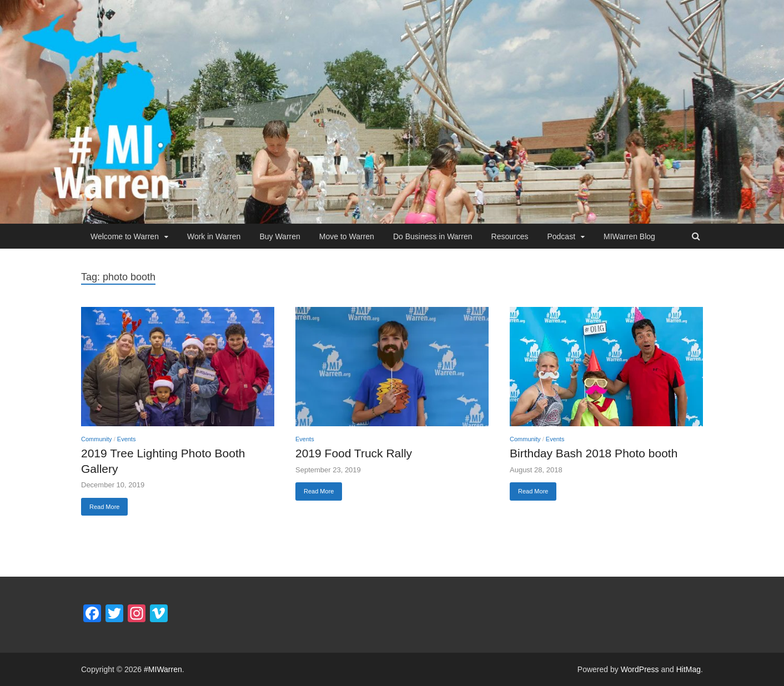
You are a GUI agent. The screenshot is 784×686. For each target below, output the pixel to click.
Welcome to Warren (125, 236)
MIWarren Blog (629, 236)
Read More (104, 507)
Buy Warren (280, 236)
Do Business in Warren (433, 236)
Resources (510, 236)
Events (127, 439)
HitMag (688, 669)
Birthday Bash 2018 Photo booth (594, 453)
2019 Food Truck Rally (354, 453)
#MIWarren (163, 669)
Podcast (561, 236)
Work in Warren (214, 236)
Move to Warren (347, 236)
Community (97, 439)
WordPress (640, 669)
